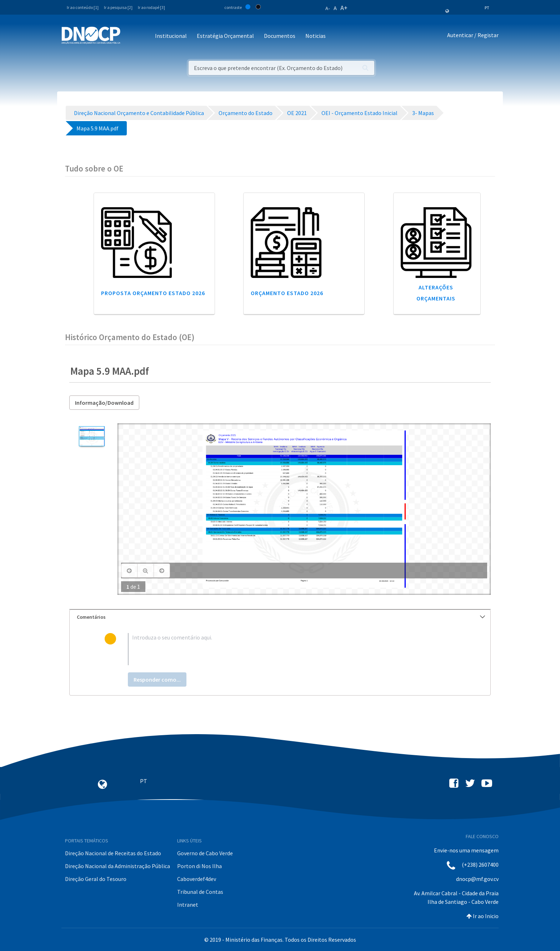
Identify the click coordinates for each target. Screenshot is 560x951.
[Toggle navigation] (130, 36)
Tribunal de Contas (200, 892)
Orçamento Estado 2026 (287, 293)
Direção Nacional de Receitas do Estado (113, 853)
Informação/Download (104, 403)
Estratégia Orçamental (225, 36)
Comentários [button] (281, 617)
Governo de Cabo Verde (205, 853)
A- (328, 8)
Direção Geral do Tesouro (96, 879)
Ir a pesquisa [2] (118, 7)
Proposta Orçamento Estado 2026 (153, 293)
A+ (344, 8)
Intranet (188, 905)
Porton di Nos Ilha (199, 866)
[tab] (280, 617)
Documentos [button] (280, 36)
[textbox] (292, 649)
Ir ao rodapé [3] (151, 7)
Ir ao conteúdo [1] (83, 7)
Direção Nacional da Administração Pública (117, 866)
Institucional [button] (171, 36)
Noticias (316, 36)
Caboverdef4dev (197, 879)
